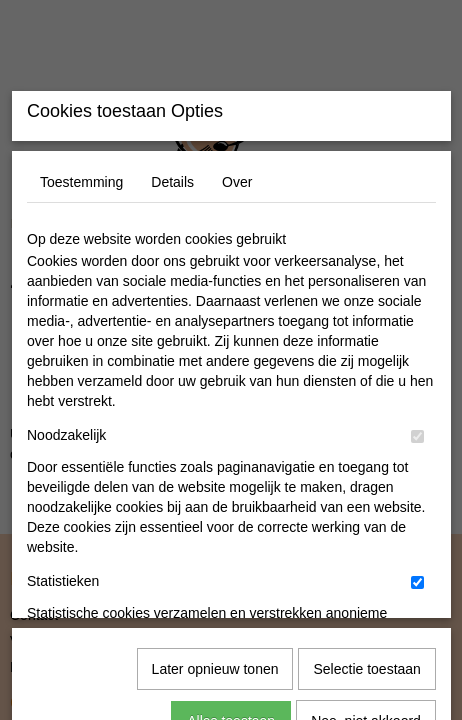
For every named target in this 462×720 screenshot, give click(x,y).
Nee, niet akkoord (366, 648)
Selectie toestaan (366, 596)
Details (172, 331)
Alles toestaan (231, 648)
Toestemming (81, 331)
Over (237, 331)
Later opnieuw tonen (215, 596)
